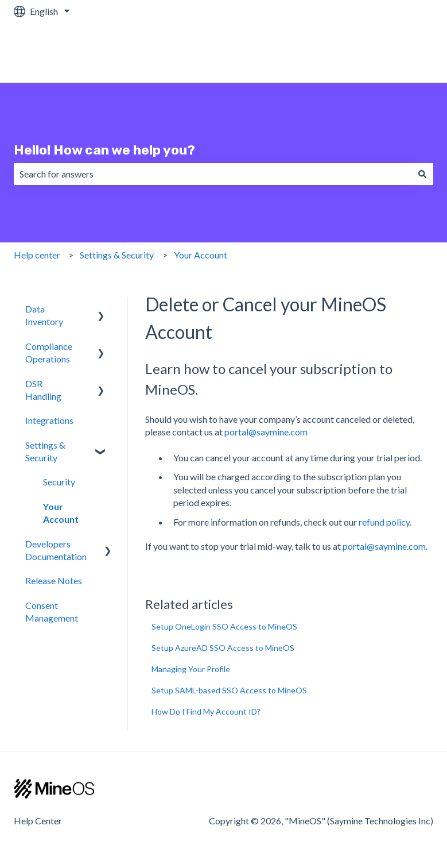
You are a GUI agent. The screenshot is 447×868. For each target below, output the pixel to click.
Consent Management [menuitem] (52, 612)
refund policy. (385, 522)
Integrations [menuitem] (49, 420)
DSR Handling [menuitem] (43, 390)
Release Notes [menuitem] (54, 580)
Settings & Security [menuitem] (45, 451)
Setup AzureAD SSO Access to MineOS (223, 648)
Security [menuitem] (59, 482)
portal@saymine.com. (385, 546)
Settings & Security (117, 255)
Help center (37, 255)
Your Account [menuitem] (61, 513)
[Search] (422, 174)
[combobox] (213, 174)
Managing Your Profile (191, 669)
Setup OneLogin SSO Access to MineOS (224, 626)
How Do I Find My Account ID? (206, 711)
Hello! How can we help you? (104, 150)
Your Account (201, 255)
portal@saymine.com (266, 432)
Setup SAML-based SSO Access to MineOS (229, 690)
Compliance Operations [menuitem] (49, 352)
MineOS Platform (387, 53)
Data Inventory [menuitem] (44, 315)
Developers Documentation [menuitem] (56, 550)
